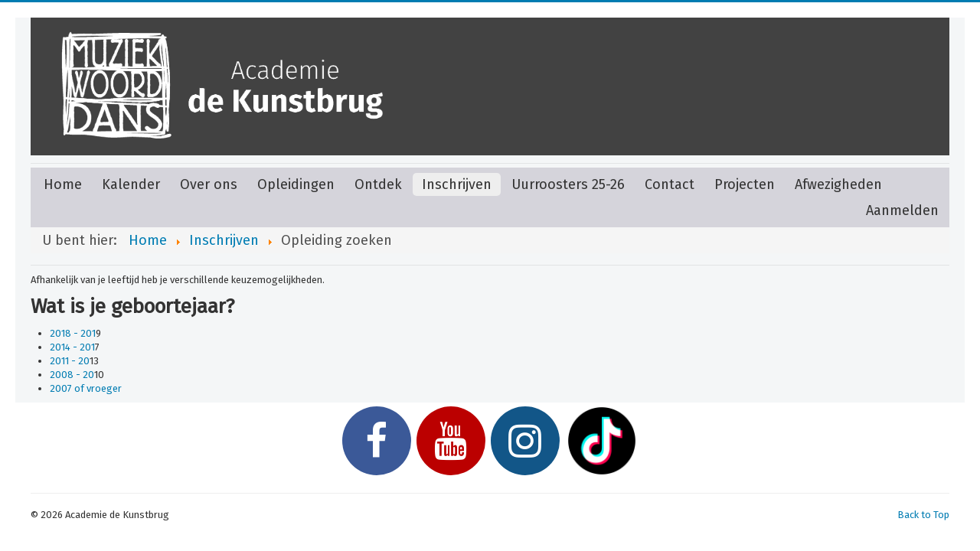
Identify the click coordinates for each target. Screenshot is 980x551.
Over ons (209, 184)
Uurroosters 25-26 (568, 184)
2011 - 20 (70, 361)
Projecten (745, 184)
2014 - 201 (72, 347)
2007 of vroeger (86, 388)
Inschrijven (457, 184)
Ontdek (378, 184)
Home (63, 184)
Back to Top (923, 515)
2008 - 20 (72, 375)
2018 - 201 (73, 333)
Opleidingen (296, 184)
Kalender (131, 184)
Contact (670, 184)
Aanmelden (902, 210)
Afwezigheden (838, 184)
